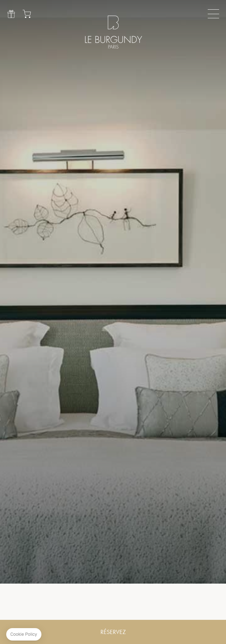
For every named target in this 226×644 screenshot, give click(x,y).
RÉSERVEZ (113, 632)
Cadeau (11, 14)
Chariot (27, 14)
